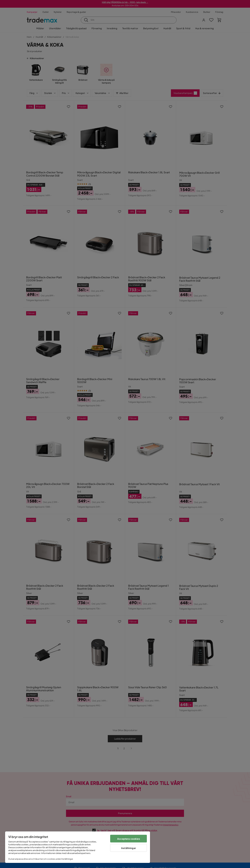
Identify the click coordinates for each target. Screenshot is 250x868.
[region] (78, 847)
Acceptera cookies (129, 839)
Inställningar (129, 848)
